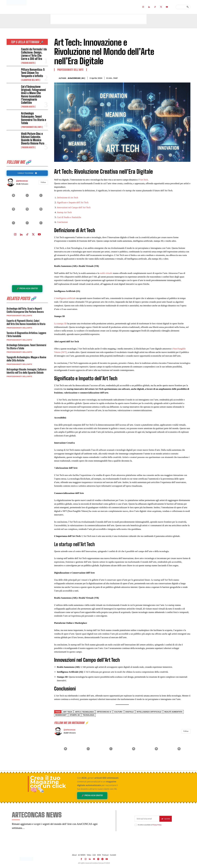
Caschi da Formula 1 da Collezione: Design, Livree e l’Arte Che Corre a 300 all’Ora (34, 54)
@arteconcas (22, 181)
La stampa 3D (60, 324)
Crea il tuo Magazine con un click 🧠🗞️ (48, 784)
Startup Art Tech (64, 212)
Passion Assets (28, 63)
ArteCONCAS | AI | (76, 78)
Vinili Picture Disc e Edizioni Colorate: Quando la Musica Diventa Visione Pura (33, 139)
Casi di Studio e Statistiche (69, 217)
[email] (147, 819)
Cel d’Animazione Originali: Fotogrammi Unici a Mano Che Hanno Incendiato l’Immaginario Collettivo (33, 95)
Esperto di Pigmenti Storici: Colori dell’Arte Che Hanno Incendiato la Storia (26, 323)
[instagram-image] (13, 196)
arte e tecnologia (84, 712)
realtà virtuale (106, 273)
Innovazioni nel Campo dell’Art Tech (74, 207)
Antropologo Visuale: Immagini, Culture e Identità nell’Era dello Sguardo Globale (26, 371)
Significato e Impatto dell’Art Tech (73, 202)
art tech (68, 712)
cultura (118, 712)
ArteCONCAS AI (104, 712)
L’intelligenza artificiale (65, 298)
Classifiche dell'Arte (31, 80)
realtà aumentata (173, 712)
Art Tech (144, 180)
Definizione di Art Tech (67, 198)
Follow (43, 182)
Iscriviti (166, 819)
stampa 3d (75, 715)
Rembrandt (61, 715)
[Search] (188, 7)
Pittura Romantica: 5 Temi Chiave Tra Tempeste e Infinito (33, 73)
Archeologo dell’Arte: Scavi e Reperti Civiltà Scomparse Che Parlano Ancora (25, 311)
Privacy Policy (157, 825)
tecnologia (89, 715)
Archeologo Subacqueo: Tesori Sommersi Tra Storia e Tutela (34, 118)
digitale (130, 712)
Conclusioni (62, 222)
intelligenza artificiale (149, 712)
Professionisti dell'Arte (32, 127)
